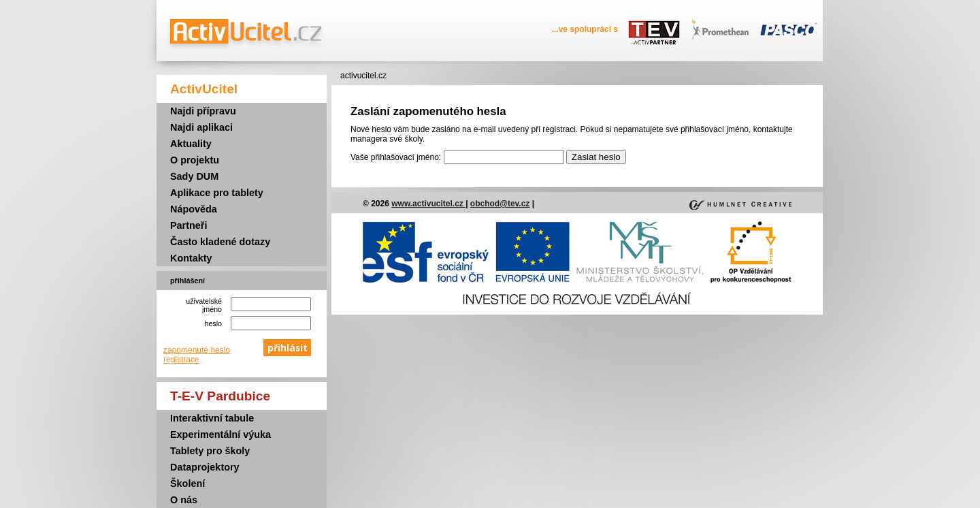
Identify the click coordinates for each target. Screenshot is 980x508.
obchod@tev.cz (500, 204)
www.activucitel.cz (428, 204)
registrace (181, 360)
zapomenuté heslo (197, 350)
